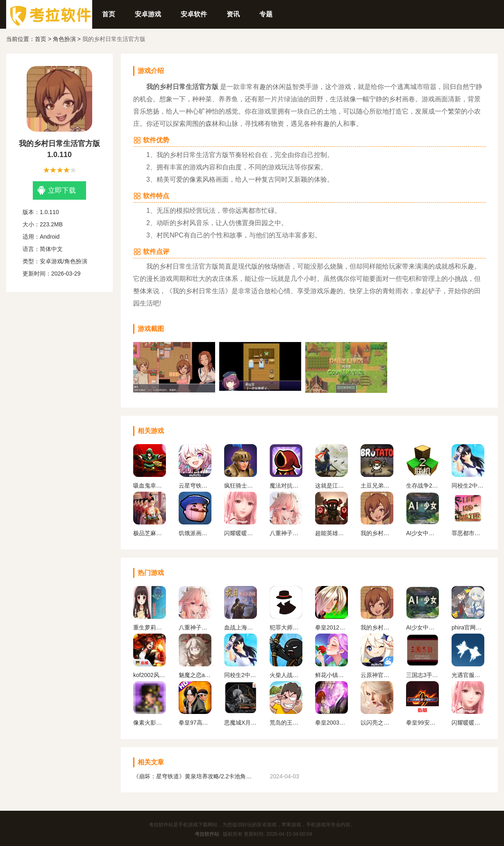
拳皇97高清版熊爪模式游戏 (195, 723)
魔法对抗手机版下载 (286, 486)
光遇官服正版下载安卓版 (468, 675)
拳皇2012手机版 (331, 627)
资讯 (233, 14)
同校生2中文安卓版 (468, 486)
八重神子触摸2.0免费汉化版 (286, 533)
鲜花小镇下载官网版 (331, 675)
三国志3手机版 (422, 675)
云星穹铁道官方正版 (195, 486)
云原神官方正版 (377, 675)
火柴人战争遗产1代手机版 (286, 675)
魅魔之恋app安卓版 (195, 675)
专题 (266, 14)
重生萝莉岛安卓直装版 (150, 627)
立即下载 (57, 190)
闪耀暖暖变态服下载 (241, 533)
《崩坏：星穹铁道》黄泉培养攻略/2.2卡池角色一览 (195, 776)
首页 (109, 14)
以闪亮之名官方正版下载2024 (377, 723)
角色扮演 (64, 39)
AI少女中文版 (422, 533)
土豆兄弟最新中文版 (377, 486)
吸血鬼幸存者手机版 (150, 486)
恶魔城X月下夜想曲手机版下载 (241, 723)
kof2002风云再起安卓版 (150, 675)
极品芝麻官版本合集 (150, 533)
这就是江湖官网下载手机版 (331, 486)
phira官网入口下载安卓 (468, 627)
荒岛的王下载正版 (286, 723)
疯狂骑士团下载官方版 (241, 486)
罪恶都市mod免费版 (468, 533)
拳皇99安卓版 (422, 723)
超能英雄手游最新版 (331, 533)
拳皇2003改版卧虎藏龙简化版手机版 (331, 723)
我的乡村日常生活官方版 (377, 533)
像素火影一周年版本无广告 (150, 723)
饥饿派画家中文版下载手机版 (195, 533)
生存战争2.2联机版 (422, 486)
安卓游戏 (148, 14)
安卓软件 (194, 14)
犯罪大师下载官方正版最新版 (286, 627)
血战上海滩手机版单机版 (241, 627)
